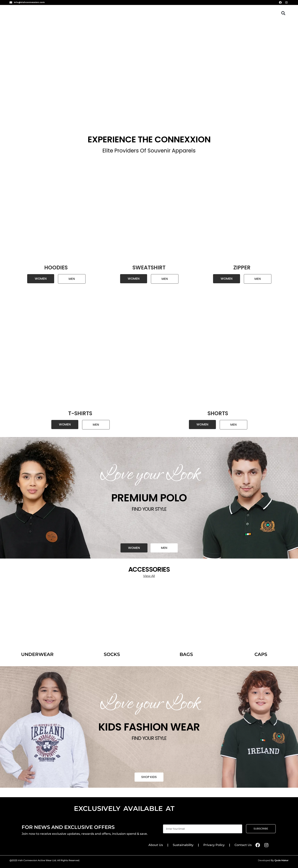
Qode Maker (281, 860)
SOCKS (112, 654)
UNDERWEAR (37, 654)
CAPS (261, 654)
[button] (283, 13)
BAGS (186, 654)
